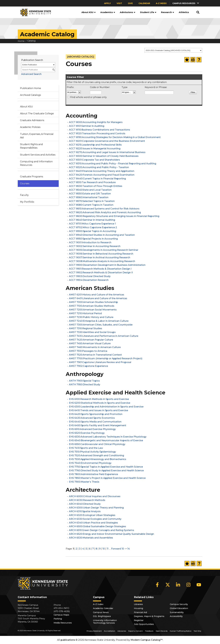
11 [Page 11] (108, 549)
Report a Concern (136, 631)
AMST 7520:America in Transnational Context (95, 355)
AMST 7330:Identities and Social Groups (92, 332)
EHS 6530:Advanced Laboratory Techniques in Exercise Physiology (108, 437)
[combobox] (173, 50)
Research (168, 12)
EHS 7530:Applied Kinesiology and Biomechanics (98, 459)
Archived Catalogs (30, 95)
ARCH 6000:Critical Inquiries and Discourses (95, 496)
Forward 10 (118, 549)
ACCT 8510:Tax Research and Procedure (92, 182)
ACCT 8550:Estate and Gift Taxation (90, 194)
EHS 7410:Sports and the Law (86, 448)
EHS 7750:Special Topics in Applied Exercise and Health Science (106, 467)
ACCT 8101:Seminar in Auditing (87, 126)
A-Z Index (161, 3)
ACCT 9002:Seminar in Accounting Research (95, 246)
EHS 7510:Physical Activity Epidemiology (92, 452)
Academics (108, 12)
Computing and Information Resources (36, 163)
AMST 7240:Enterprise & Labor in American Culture (99, 321)
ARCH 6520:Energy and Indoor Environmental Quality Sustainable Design (111, 534)
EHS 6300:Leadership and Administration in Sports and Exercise (106, 407)
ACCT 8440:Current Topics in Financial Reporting (97, 179)
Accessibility (176, 616)
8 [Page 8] (96, 549)
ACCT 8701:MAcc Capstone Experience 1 (92, 224)
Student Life (148, 12)
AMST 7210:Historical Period (85, 313)
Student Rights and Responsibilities (31, 146)
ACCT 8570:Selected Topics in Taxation (92, 201)
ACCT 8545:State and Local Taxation (90, 190)
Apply (107, 3)
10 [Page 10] (104, 549)
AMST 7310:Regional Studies (85, 328)
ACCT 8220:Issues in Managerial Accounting (95, 148)
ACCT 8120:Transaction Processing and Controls (97, 133)
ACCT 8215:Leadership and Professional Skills (95, 145)
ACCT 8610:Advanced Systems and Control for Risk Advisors (104, 209)
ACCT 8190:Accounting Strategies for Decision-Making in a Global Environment (115, 137)
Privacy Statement (94, 631)
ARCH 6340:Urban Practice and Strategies (93, 523)
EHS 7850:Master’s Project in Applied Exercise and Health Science (107, 478)
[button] (186, 3)
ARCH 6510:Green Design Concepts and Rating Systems (101, 530)
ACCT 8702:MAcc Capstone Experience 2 (93, 227)
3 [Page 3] (80, 549)
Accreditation (110, 631)
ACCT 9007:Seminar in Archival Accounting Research (100, 257)
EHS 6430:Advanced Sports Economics (92, 418)
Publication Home (30, 88)
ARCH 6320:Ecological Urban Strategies (92, 515)
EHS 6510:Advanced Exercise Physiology (92, 429)
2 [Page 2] (76, 549)
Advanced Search (31, 74)
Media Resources (63, 623)
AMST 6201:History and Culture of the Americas (97, 295)
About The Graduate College (37, 114)
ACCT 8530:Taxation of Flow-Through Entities (96, 186)
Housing (138, 608)
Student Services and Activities (38, 155)
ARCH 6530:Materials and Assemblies (91, 538)
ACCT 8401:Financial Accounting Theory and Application (102, 171)
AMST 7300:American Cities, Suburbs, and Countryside (101, 325)
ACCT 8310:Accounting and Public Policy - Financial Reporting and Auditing (113, 164)
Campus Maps (61, 615)
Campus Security (179, 604)
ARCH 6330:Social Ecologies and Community (95, 519)
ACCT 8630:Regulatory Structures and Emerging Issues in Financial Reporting (114, 216)
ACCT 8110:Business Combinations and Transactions (99, 130)
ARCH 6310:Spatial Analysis (85, 511)
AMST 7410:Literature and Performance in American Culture (104, 336)
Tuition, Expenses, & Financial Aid (37, 136)
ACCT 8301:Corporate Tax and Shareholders (94, 160)
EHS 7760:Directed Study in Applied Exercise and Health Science (106, 470)
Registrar (139, 620)
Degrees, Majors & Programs (149, 616)
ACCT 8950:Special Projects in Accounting (93, 239)
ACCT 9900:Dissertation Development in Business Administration (107, 265)
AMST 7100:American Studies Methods (92, 306)
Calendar (144, 3)
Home (21, 41)
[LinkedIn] (178, 585)
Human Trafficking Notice (181, 631)
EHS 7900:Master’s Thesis (84, 482)
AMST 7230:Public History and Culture (91, 317)
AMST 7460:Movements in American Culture (95, 347)
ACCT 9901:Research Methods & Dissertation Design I (100, 269)
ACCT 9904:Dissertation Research (89, 280)
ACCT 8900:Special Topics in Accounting (92, 231)
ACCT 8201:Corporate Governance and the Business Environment (107, 141)
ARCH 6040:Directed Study (85, 504)
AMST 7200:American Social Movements (93, 310)
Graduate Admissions (32, 120)
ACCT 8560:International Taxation (89, 197)
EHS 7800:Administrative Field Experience (93, 474)
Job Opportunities (144, 624)
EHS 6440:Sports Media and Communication (95, 422)
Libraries (138, 604)
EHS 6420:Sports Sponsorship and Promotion (96, 414)
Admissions (128, 12)
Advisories (122, 631)
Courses (25, 183)
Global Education (179, 608)
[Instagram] (188, 585)
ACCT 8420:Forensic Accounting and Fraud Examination (102, 175)
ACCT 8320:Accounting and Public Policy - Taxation (99, 167)
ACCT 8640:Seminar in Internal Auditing (92, 220)
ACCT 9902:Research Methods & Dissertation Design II (101, 273)
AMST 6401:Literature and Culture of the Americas (98, 298)
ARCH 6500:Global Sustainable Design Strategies (97, 526)
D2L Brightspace (102, 616)
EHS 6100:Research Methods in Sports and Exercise (99, 399)
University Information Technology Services (105, 622)
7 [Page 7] (93, 549)
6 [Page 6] (90, 549)
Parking (58, 619)
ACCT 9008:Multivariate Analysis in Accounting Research (102, 261)
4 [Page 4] (83, 549)
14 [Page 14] (129, 549)
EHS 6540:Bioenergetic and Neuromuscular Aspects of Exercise (106, 440)
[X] (168, 585)
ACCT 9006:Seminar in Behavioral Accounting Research (101, 254)
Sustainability (177, 612)
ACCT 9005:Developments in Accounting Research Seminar (104, 250)
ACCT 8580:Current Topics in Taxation (91, 205)
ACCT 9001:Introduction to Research (90, 242)
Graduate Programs (32, 177)
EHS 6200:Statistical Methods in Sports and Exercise (100, 403)
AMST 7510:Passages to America (88, 351)
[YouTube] (199, 585)
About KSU (89, 12)
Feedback (149, 631)
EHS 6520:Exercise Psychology (87, 433)
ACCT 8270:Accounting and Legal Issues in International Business (107, 152)
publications (68, 640)
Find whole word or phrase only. (89, 97)
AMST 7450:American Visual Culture (90, 343)
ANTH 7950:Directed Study (85, 385)
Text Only (197, 631)
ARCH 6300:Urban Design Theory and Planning (96, 508)
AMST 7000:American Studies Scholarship (93, 302)
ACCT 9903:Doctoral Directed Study (90, 276)
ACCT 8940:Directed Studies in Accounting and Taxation (102, 235)
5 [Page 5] (86, 549)
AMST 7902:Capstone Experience (88, 366)
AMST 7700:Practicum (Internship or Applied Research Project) (106, 358)
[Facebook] (157, 585)
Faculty (24, 195)
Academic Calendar (103, 608)
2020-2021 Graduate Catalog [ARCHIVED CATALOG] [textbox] (168, 50)
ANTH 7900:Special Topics (84, 381)
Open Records (162, 631)
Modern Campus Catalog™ (147, 640)
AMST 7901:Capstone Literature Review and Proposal (100, 362)
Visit (119, 3)
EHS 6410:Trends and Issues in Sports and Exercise (98, 410)
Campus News (101, 612)
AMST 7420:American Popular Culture (91, 340)
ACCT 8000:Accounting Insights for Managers (96, 122)
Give (130, 3)
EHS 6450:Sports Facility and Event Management (98, 425)
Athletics (184, 12)
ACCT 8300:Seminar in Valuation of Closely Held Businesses (104, 156)
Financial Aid (140, 612)
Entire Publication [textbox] (30, 65)
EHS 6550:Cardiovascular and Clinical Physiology (97, 444)
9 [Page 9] (100, 549)
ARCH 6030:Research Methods (87, 500)
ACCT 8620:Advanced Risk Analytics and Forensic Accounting (105, 212)
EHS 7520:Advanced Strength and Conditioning (96, 455)
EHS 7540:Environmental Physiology (90, 463)
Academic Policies (30, 127)
